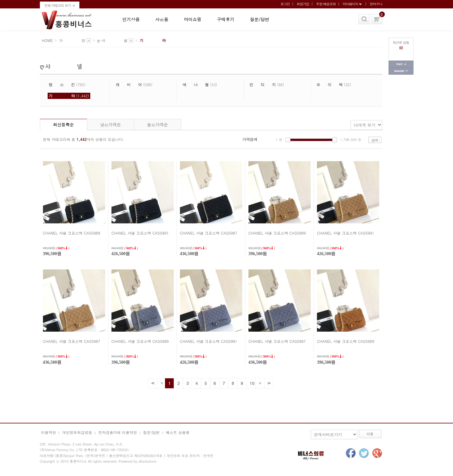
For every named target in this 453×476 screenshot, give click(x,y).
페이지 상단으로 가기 (401, 64)
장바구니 (376, 4)
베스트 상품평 (178, 432)
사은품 (162, 19)
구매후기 (226, 19)
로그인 (285, 4)
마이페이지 (350, 4)
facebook (350, 453)
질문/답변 (260, 19)
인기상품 (131, 19)
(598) (134, 84)
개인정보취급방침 (77, 432)
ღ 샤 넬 (112, 40)
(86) (267, 84)
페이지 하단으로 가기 (401, 71)
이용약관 (49, 432)
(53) (200, 84)
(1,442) (69, 96)
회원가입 (303, 4)
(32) (334, 84)
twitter (364, 453)
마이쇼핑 (193, 19)
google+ (377, 453)
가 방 (72, 40)
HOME (47, 40)
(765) (67, 84)
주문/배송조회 (326, 4)
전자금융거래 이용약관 (118, 432)
